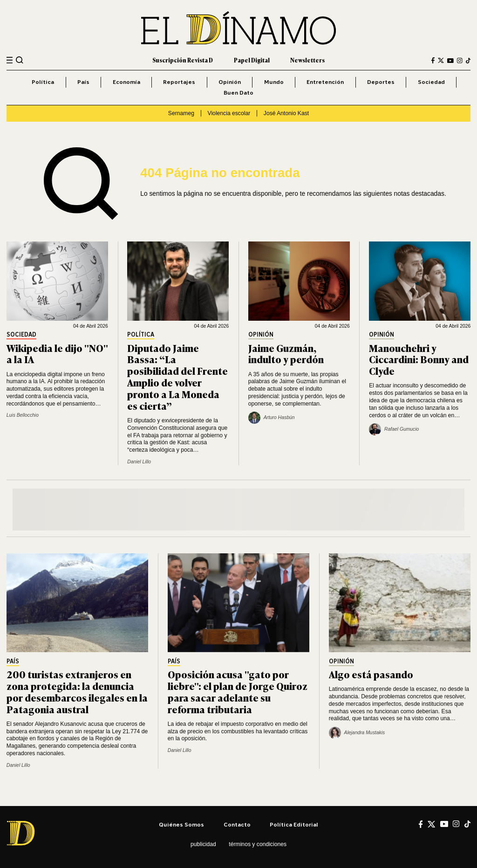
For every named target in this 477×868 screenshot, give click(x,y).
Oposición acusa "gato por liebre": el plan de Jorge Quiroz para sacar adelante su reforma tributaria (238, 691)
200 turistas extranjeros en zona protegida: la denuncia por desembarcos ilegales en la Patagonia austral (77, 691)
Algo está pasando (371, 674)
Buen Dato (238, 93)
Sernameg (181, 113)
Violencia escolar (229, 113)
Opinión (230, 82)
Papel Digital (252, 60)
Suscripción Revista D (183, 60)
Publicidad (203, 844)
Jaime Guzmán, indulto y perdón (286, 353)
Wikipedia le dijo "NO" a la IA (57, 353)
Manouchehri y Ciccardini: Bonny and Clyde (419, 359)
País (83, 82)
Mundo (274, 82)
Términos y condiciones (258, 844)
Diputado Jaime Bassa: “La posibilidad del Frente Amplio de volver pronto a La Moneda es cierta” (177, 376)
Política (43, 82)
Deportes (381, 82)
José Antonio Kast (286, 113)
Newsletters (307, 60)
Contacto (237, 824)
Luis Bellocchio (23, 415)
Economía (126, 82)
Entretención (325, 82)
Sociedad (431, 82)
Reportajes (179, 82)
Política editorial (294, 824)
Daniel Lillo (139, 462)
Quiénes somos (181, 824)
